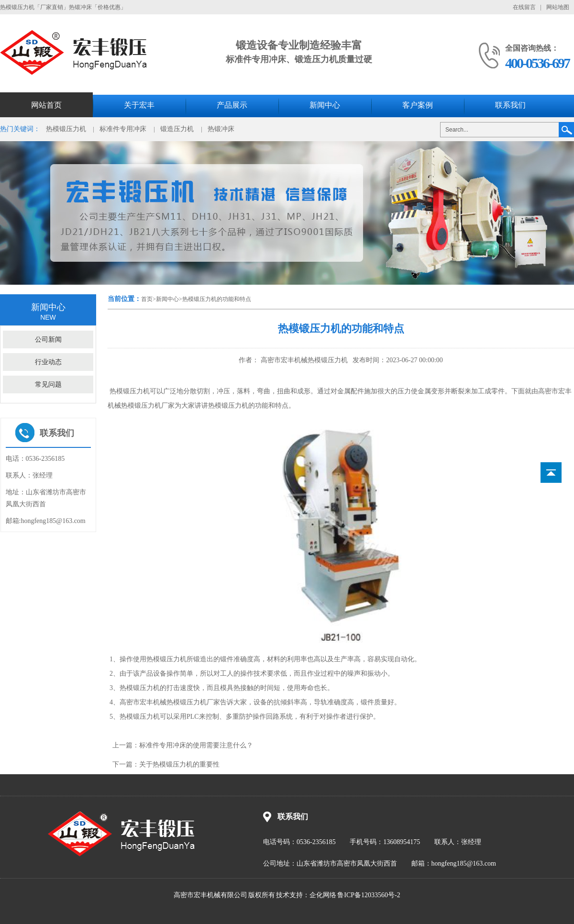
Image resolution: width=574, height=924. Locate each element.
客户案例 (418, 105)
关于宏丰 (139, 105)
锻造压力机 (177, 129)
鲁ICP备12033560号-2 (369, 895)
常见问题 (48, 384)
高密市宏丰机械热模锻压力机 (303, 360)
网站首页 (46, 105)
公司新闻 (48, 340)
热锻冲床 (221, 129)
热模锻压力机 (66, 129)
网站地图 (558, 7)
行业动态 (48, 362)
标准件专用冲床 (123, 129)
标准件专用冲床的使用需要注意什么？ (196, 745)
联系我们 (510, 105)
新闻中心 (325, 105)
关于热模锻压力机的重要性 (179, 764)
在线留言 (524, 7)
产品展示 (232, 105)
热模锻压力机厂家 (193, 702)
